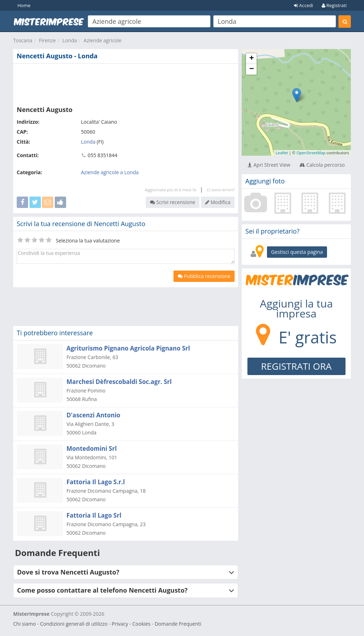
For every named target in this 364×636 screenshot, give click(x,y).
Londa (70, 40)
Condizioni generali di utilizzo (74, 624)
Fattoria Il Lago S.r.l (96, 482)
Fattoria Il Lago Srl (94, 515)
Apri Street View (269, 165)
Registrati (334, 5)
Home (24, 5)
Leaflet (282, 153)
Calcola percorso (322, 165)
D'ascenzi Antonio (93, 415)
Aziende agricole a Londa (110, 172)
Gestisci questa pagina (297, 252)
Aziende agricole (103, 40)
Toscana (23, 40)
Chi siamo (25, 624)
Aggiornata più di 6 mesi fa (171, 190)
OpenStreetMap (311, 153)
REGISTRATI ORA (296, 366)
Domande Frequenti (178, 624)
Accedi (304, 5)
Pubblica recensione (204, 276)
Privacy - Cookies (131, 624)
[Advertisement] (126, 83)
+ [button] (251, 59)
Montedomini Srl (92, 448)
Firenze (47, 40)
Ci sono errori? (221, 190)
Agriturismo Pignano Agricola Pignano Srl (128, 348)
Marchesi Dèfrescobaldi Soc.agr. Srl (119, 382)
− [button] (251, 69)
